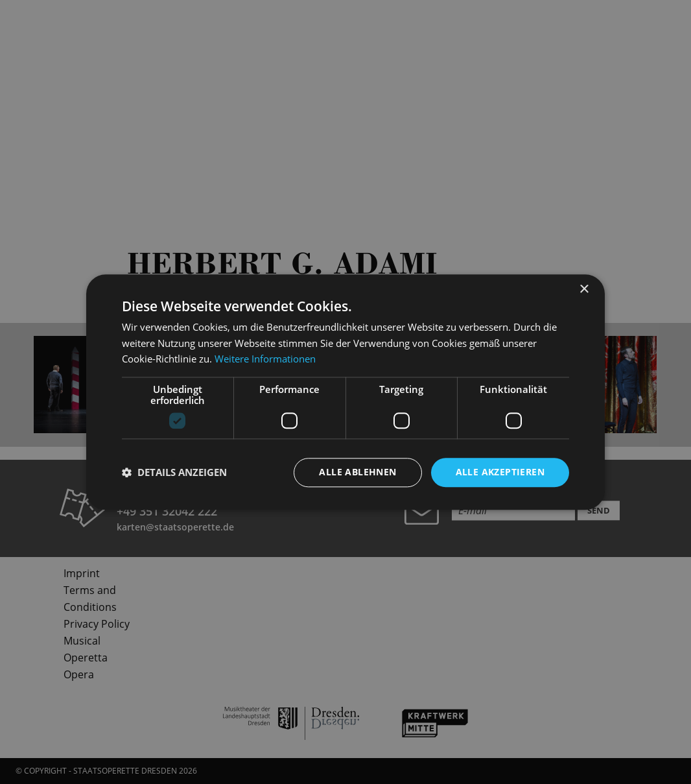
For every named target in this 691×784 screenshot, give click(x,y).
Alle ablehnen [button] (357, 472)
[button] (174, 473)
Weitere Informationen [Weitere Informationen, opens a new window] (265, 359)
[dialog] (345, 392)
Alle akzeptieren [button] (500, 472)
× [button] (584, 290)
